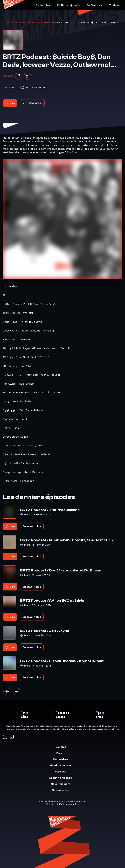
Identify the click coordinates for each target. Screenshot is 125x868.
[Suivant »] (16, 691)
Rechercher (41, 5)
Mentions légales (62, 765)
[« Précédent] (7, 691)
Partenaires (62, 759)
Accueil (7, 23)
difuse (76, 804)
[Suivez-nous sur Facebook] (5, 737)
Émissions (22, 23)
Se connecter (62, 790)
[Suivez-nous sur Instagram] (12, 737)
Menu (114, 5)
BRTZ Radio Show (42, 23)
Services (94, 5)
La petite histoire (62, 778)
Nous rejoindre (69, 5)
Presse (62, 753)
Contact (62, 747)
